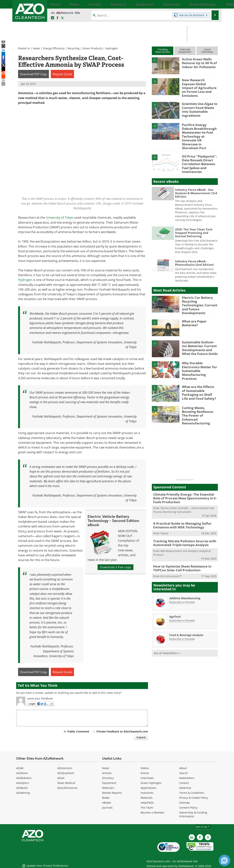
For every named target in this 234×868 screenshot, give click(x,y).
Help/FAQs (147, 803)
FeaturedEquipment (185, 51)
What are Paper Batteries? (193, 308)
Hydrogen (112, 48)
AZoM (20, 768)
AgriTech (175, 592)
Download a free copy (115, 567)
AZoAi (61, 778)
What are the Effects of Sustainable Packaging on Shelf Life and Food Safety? (198, 374)
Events (145, 773)
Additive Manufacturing (185, 574)
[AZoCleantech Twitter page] (62, 18)
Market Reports (112, 793)
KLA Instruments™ (171, 552)
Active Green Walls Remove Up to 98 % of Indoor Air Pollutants (198, 62)
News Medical (66, 783)
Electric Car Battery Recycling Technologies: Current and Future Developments (199, 291)
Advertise (185, 788)
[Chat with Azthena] (224, 860)
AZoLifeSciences (67, 788)
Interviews (147, 778)
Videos (145, 768)
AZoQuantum (66, 773)
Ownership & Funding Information (193, 814)
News (36, 48)
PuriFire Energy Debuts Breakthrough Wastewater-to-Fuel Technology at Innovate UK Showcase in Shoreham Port (199, 130)
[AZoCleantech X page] (208, 837)
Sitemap (184, 803)
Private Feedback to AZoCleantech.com (122, 731)
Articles (107, 773)
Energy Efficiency (54, 48)
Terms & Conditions (192, 793)
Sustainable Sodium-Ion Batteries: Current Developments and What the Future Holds (200, 333)
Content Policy (188, 808)
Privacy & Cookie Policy (194, 798)
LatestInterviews (207, 51)
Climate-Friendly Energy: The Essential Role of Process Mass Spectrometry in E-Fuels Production (184, 478)
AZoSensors (65, 768)
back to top (203, 827)
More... (214, 4)
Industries (147, 793)
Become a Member (153, 812)
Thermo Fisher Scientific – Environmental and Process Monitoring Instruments (184, 488)
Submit (141, 737)
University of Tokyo (60, 218)
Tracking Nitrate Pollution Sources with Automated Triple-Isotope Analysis (182, 520)
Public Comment (78, 731)
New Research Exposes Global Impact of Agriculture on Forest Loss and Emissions (198, 85)
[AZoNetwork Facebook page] (57, 18)
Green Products (92, 48)
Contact (184, 783)
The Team (147, 808)
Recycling (74, 48)
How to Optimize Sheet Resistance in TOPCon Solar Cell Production (180, 545)
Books (106, 798)
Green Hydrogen (151, 783)
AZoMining (23, 793)
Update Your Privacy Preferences (45, 863)
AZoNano (22, 773)
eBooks (107, 803)
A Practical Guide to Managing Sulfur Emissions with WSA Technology (179, 504)
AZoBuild (22, 788)
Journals (107, 808)
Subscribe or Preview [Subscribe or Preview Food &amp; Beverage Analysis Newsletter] (182, 615)
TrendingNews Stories (163, 51)
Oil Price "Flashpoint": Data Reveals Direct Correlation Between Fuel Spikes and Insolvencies (198, 154)
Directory (108, 778)
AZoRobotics (24, 778)
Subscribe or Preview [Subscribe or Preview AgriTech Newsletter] (182, 596)
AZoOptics (23, 783)
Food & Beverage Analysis (186, 611)
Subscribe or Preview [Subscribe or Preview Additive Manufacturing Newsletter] (182, 578)
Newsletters (187, 778)
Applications (148, 788)
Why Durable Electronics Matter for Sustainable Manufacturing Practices (200, 352)
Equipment (109, 783)
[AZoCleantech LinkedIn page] (53, 18)
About (183, 768)
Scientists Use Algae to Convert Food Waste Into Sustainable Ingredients (200, 104)
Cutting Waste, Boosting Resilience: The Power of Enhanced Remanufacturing (199, 396)
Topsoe (164, 511)
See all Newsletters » (167, 629)
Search (184, 773)
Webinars (108, 788)
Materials (147, 798)
